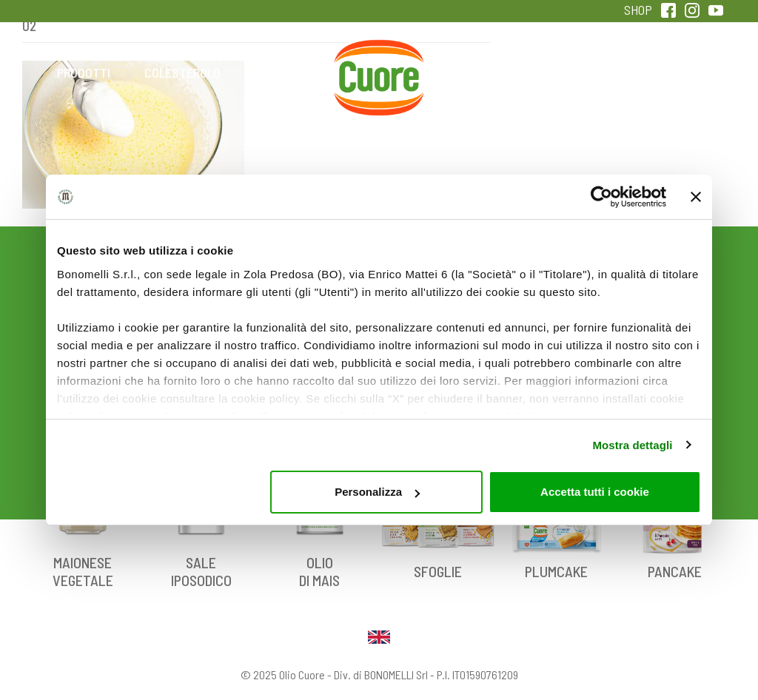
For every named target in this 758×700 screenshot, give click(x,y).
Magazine (477, 73)
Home (379, 56)
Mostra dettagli (632, 445)
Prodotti (84, 73)
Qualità (576, 73)
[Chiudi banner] (696, 197)
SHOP (638, 10)
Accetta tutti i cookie (595, 492)
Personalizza (377, 492)
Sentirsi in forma (674, 83)
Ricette (281, 73)
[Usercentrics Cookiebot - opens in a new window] (601, 197)
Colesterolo (182, 73)
